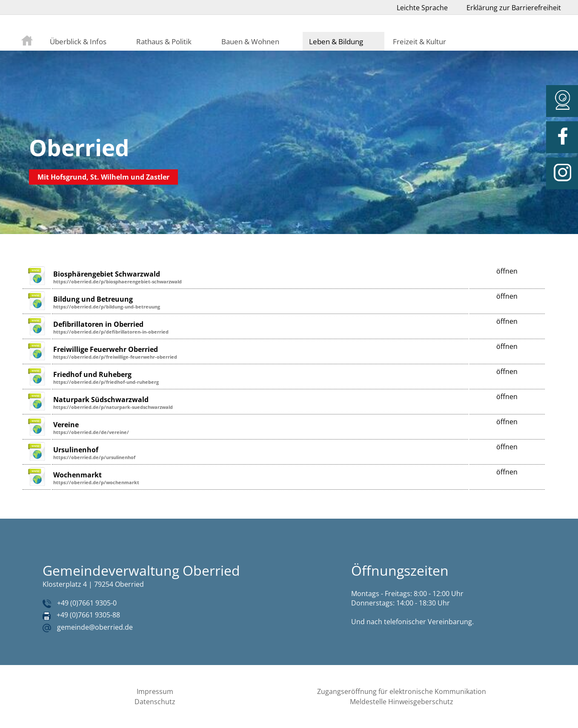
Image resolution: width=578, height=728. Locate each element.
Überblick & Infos (78, 41)
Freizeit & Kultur (419, 41)
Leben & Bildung (336, 41)
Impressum (155, 691)
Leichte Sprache (422, 8)
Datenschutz (155, 702)
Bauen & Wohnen (250, 41)
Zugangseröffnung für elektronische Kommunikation (402, 691)
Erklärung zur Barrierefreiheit (514, 8)
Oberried (79, 147)
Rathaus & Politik (164, 41)
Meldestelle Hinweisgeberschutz (402, 702)
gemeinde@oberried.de (95, 627)
